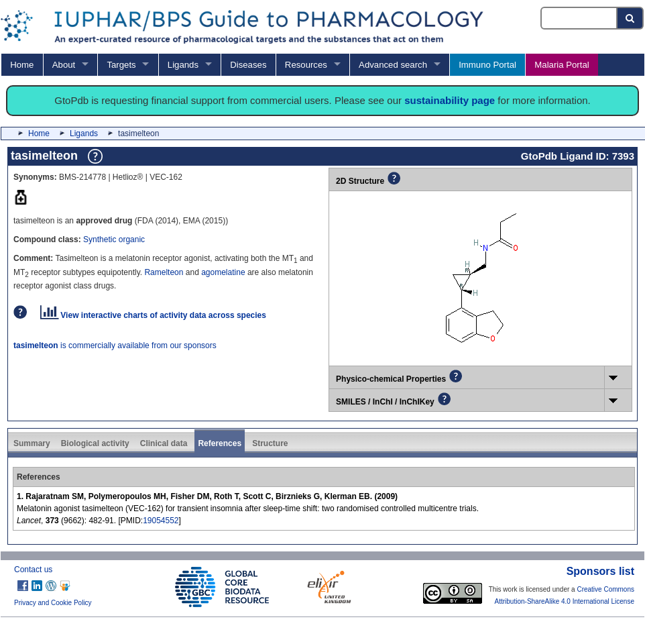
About (64, 65)
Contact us (33, 570)
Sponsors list (600, 571)
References (220, 443)
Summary (32, 443)
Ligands (183, 65)
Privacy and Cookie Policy (53, 603)
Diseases (248, 65)
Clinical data (164, 443)
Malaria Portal (562, 65)
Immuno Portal (487, 65)
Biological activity (95, 443)
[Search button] (631, 18)
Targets (121, 65)
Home (22, 65)
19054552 (161, 521)
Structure (270, 443)
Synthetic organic (114, 239)
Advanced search (393, 65)
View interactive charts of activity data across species (153, 315)
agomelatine (223, 272)
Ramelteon (164, 272)
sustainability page (450, 100)
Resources (306, 65)
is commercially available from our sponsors (115, 345)
